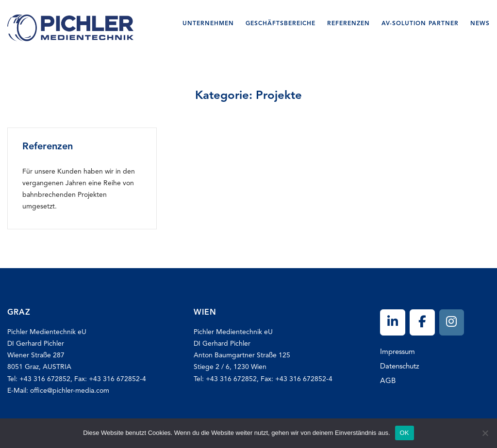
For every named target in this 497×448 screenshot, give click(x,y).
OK (405, 433)
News (480, 24)
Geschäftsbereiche (281, 24)
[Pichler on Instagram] (452, 323)
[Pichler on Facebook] (422, 323)
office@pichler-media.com (70, 391)
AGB (388, 381)
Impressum (398, 352)
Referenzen (348, 24)
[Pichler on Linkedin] (393, 323)
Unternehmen (208, 24)
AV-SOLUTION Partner (420, 24)
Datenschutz (400, 367)
